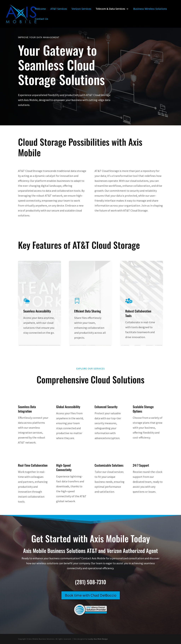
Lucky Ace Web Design (98, 639)
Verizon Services (81, 9)
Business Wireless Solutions (150, 9)
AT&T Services (59, 9)
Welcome (40, 9)
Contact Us (41, 19)
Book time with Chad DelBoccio (91, 595)
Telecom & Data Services (110, 9)
